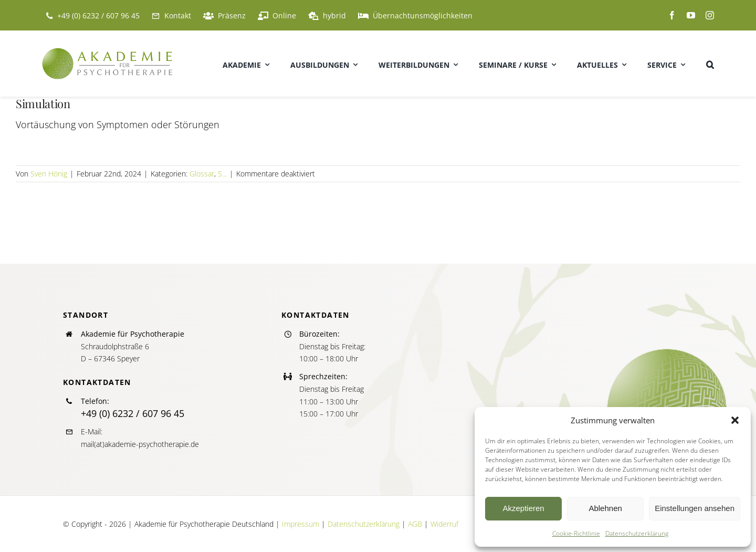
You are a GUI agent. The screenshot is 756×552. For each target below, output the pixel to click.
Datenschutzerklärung (637, 533)
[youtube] (691, 15)
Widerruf (444, 524)
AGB (415, 524)
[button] (735, 420)
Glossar (202, 174)
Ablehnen (605, 508)
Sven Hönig (49, 174)
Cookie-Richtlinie (576, 533)
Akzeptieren (523, 508)
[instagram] (710, 15)
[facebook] (672, 15)
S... (222, 174)
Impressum (301, 524)
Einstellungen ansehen (695, 508)
